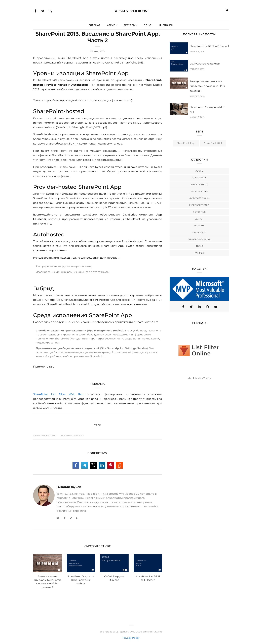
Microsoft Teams (199, 205)
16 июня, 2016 (197, 117)
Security (199, 226)
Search (199, 219)
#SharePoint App (45, 436)
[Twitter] (71, 518)
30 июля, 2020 (197, 96)
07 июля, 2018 (197, 52)
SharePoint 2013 (213, 143)
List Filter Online (199, 378)
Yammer (199, 253)
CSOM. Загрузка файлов (205, 64)
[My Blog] (58, 518)
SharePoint (199, 232)
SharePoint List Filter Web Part (59, 394)
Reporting (199, 212)
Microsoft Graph (199, 198)
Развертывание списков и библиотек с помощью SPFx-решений (208, 86)
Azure (199, 171)
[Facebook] (64, 518)
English (166, 25)
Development (199, 185)
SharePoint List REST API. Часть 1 (209, 46)
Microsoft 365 (199, 191)
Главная (95, 25)
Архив (111, 25)
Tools (199, 246)
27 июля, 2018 (197, 69)
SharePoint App (186, 143)
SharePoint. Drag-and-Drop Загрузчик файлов (81, 580)
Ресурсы (129, 25)
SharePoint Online (199, 239)
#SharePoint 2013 (72, 436)
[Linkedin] (199, 307)
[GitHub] (207, 307)
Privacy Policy (131, 638)
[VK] (215, 307)
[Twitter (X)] (191, 307)
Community (199, 178)
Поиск (148, 25)
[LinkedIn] (77, 518)
